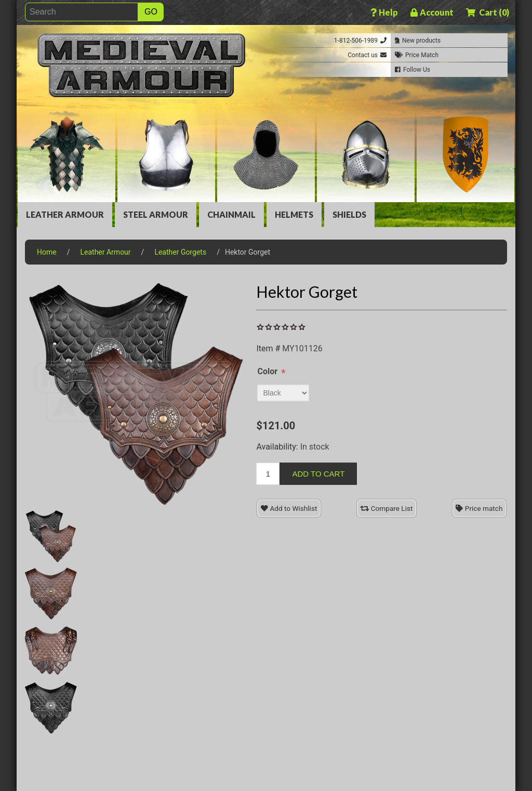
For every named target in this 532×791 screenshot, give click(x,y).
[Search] (82, 12)
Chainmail (231, 214)
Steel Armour (156, 214)
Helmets (294, 214)
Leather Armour (65, 214)
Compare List (386, 508)
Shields (349, 214)
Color (267, 371)
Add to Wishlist (289, 508)
